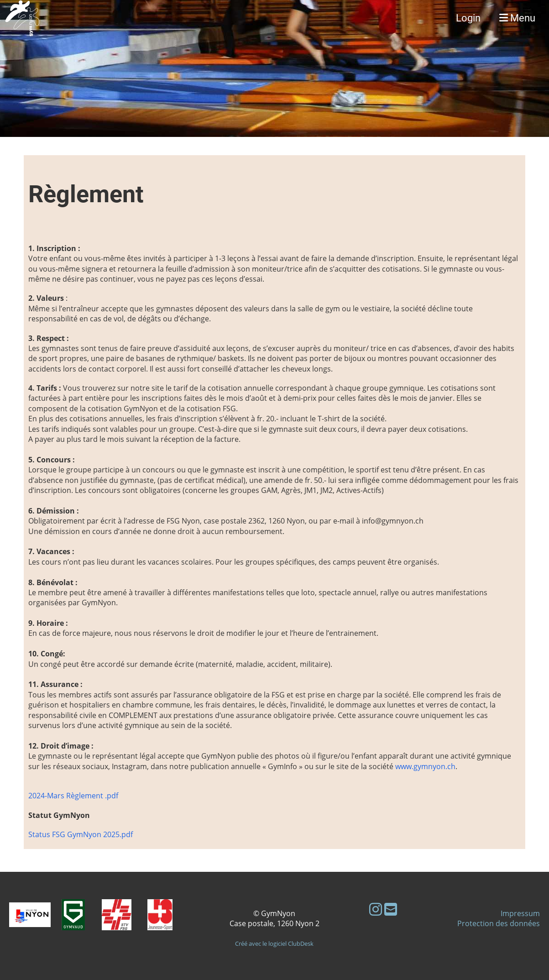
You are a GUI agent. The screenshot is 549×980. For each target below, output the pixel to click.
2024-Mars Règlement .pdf (73, 796)
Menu (517, 18)
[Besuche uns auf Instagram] (376, 909)
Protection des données (499, 923)
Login (468, 18)
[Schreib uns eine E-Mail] (391, 909)
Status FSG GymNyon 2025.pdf (81, 834)
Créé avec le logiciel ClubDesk (274, 943)
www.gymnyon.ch (425, 766)
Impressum (520, 913)
